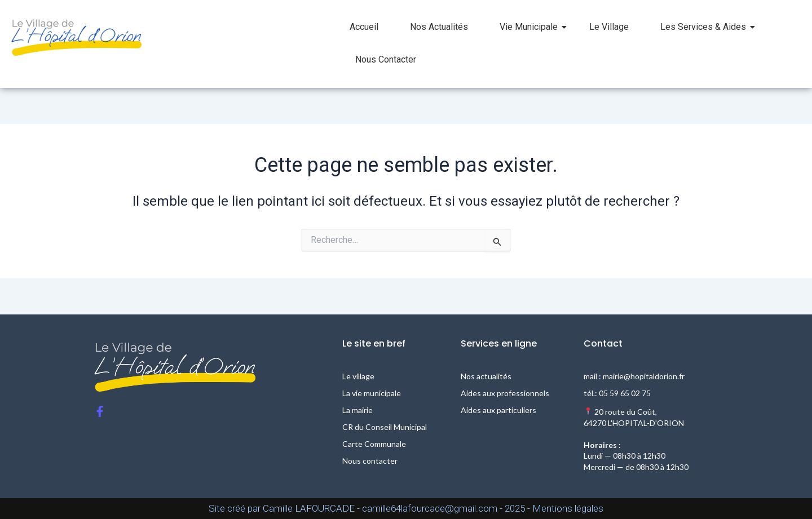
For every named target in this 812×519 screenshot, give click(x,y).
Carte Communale (374, 444)
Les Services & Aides (708, 27)
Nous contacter (370, 461)
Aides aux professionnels (505, 393)
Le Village (609, 27)
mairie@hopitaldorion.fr (644, 376)
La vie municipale (372, 393)
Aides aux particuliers (498, 410)
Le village (358, 376)
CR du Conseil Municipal (385, 427)
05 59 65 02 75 (625, 393)
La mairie (358, 410)
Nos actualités (486, 376)
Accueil (364, 27)
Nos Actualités (439, 27)
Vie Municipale (533, 27)
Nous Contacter (386, 59)
